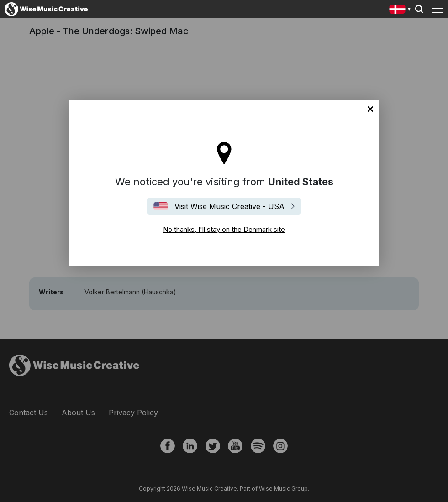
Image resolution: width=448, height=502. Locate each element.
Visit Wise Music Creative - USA (229, 206)
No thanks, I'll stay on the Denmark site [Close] (370, 109)
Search (419, 9)
